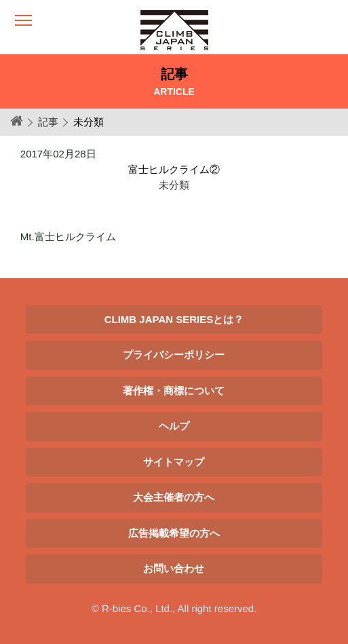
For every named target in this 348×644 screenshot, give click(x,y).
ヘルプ (174, 426)
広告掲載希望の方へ (174, 533)
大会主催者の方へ (174, 497)
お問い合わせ (174, 568)
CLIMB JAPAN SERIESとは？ (174, 319)
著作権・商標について (174, 391)
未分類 (174, 185)
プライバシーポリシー (174, 355)
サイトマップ (174, 462)
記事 (48, 122)
